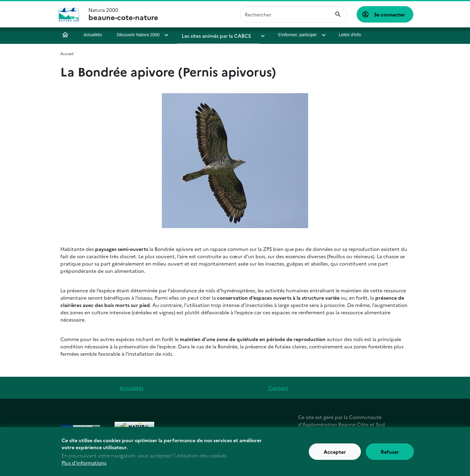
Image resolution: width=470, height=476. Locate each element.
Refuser (390, 453)
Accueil (65, 35)
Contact (278, 388)
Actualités (93, 35)
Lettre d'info (336, 35)
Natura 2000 (123, 14)
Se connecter (390, 14)
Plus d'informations (84, 464)
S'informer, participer (285, 35)
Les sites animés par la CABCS (213, 35)
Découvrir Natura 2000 (138, 35)
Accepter (335, 453)
